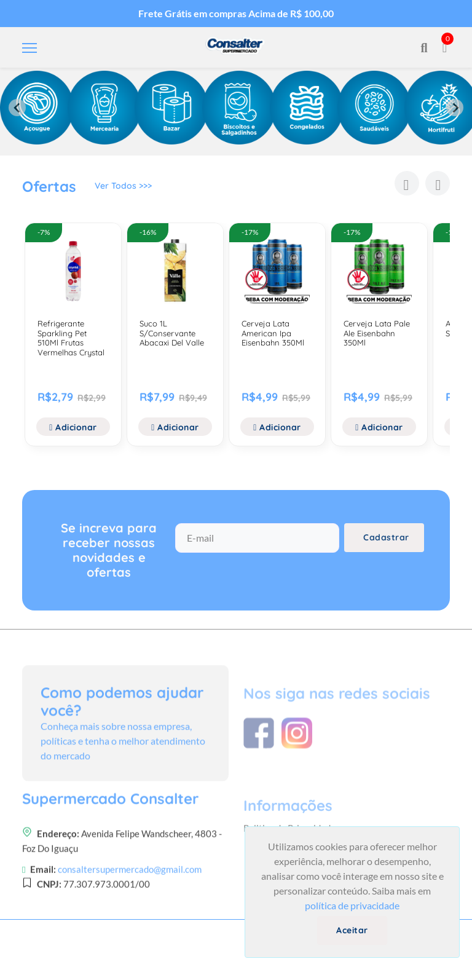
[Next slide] (455, 108)
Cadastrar (386, 546)
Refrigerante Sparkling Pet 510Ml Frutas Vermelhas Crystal (71, 338)
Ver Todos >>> (123, 189)
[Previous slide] (17, 108)
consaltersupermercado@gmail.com (130, 932)
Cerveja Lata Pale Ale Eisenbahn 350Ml (377, 333)
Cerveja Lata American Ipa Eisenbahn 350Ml (273, 333)
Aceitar (352, 930)
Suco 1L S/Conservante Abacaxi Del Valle (172, 333)
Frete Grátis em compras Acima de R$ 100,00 (236, 13)
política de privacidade (352, 905)
